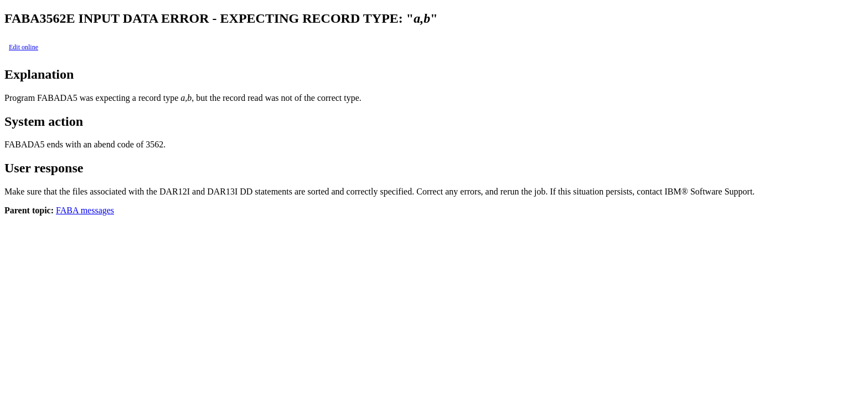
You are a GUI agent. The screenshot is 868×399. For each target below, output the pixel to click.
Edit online (24, 47)
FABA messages (85, 210)
